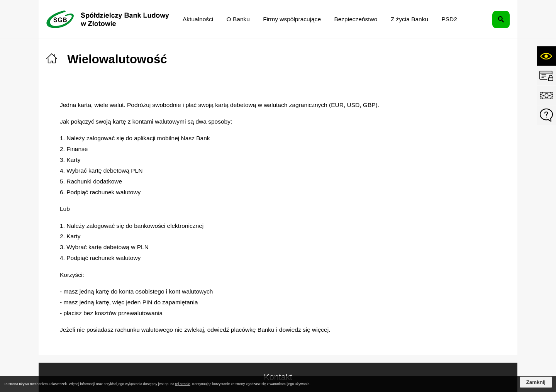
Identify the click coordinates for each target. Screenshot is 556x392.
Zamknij (536, 382)
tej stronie (183, 384)
